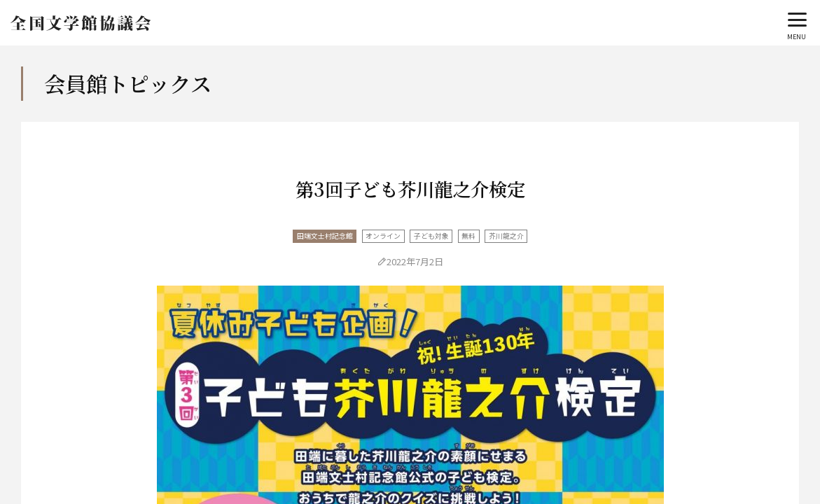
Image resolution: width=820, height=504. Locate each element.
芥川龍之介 (506, 236)
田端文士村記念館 (325, 236)
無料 (468, 236)
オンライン (383, 236)
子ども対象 (431, 236)
